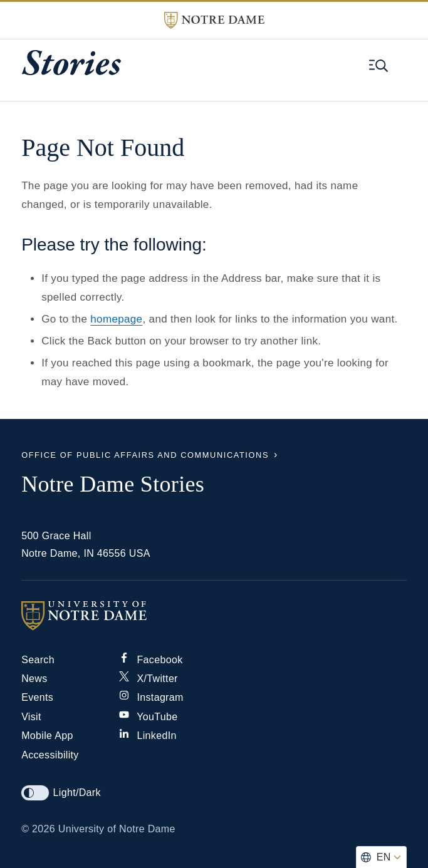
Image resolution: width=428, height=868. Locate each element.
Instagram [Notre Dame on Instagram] (151, 697)
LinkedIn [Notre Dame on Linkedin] (148, 736)
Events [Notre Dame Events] (37, 697)
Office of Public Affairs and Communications (145, 455)
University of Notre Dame (117, 829)
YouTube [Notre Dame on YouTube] (149, 717)
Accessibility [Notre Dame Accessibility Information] (50, 755)
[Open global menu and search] (378, 66)
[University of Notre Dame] (214, 616)
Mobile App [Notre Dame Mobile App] (47, 736)
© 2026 (38, 829)
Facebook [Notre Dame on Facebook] (151, 660)
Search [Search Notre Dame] (38, 660)
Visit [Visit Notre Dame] (31, 717)
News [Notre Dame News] (34, 679)
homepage (116, 319)
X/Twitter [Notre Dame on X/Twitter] (149, 679)
